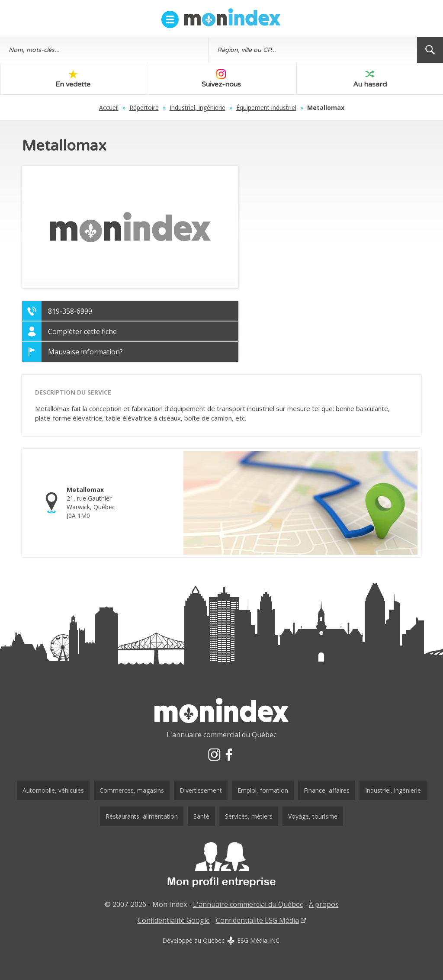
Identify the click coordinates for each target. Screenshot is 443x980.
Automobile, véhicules (53, 790)
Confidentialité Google (174, 920)
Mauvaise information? (85, 352)
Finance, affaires (327, 790)
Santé (201, 816)
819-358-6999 (70, 311)
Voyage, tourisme (313, 816)
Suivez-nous (221, 79)
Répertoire (144, 108)
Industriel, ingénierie (197, 108)
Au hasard (370, 79)
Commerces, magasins (132, 790)
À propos (324, 904)
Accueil (109, 108)
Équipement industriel (266, 108)
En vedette (73, 79)
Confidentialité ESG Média (257, 920)
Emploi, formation (263, 790)
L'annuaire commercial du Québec (248, 904)
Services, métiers (249, 816)
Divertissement (201, 790)
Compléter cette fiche (82, 331)
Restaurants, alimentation (142, 816)
